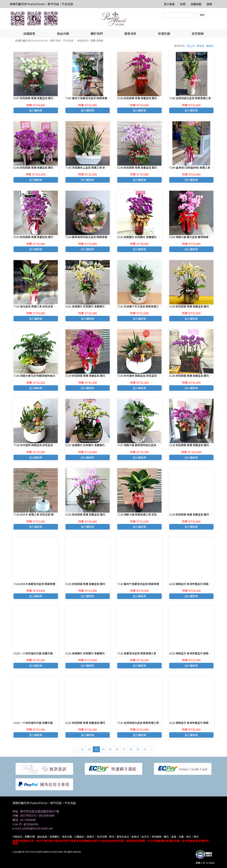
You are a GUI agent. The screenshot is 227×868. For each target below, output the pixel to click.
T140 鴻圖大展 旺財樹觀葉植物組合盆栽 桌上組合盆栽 (45, 376)
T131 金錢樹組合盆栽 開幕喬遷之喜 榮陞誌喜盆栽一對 (149, 723)
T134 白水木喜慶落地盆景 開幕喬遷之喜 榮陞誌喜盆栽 (45, 584)
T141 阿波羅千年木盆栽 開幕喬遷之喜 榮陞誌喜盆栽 (148, 306)
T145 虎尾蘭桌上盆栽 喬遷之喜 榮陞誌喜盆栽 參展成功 (97, 168)
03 (96, 749)
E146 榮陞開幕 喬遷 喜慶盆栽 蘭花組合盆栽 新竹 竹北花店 (151, 98)
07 (124, 749)
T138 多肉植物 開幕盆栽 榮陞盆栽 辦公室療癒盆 (41, 445)
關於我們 (97, 33)
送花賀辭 (198, 33)
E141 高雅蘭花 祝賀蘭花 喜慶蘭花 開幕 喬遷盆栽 (94, 306)
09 (138, 749)
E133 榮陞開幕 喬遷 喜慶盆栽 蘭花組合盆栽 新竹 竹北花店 (99, 584)
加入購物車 (36, 110)
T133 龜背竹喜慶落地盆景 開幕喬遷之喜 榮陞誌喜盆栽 (149, 584)
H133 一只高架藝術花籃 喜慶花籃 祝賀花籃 (39, 653)
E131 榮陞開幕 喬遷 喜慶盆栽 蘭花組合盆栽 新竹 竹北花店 (99, 723)
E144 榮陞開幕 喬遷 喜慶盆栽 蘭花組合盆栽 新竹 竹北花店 (151, 168)
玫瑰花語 (164, 33)
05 (110, 749)
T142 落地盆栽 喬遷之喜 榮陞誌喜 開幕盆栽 (39, 306)
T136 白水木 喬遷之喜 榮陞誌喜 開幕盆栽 (38, 514)
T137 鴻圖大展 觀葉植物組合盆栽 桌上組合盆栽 (145, 445)
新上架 (191, 46)
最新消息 (130, 33)
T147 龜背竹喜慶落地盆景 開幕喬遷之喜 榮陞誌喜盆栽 (97, 98)
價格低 (210, 46)
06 (117, 749)
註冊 (183, 4)
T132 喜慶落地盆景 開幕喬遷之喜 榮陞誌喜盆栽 (145, 653)
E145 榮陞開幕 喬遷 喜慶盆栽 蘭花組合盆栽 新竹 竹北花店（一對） (53, 168)
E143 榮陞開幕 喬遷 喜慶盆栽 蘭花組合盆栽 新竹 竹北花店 (47, 237)
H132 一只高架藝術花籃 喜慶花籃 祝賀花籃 (39, 723)
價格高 (200, 46)
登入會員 (169, 4)
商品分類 (63, 33)
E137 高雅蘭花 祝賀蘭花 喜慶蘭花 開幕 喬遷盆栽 (94, 445)
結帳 (209, 4)
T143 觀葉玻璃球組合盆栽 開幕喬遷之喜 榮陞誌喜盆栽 (97, 237)
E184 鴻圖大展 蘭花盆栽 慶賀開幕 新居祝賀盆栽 (197, 237)
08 (131, 749)
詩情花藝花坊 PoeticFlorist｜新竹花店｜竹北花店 (41, 4)
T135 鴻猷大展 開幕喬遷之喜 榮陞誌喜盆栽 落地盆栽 (148, 514)
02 (89, 749)
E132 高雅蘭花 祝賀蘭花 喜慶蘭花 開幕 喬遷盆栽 (94, 653)
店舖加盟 (196, 4)
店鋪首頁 (29, 33)
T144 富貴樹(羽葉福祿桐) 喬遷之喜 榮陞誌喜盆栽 (198, 168)
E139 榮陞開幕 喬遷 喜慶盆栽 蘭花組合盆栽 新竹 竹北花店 (99, 376)
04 (103, 749)
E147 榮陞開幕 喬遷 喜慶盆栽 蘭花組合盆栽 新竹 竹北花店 (47, 98)
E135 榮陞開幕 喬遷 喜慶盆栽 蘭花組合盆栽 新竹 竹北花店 (99, 514)
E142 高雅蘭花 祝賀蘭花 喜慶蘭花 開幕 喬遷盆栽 (145, 237)
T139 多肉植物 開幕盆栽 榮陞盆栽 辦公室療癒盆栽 (147, 376)
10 (145, 749)
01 (82, 749)
